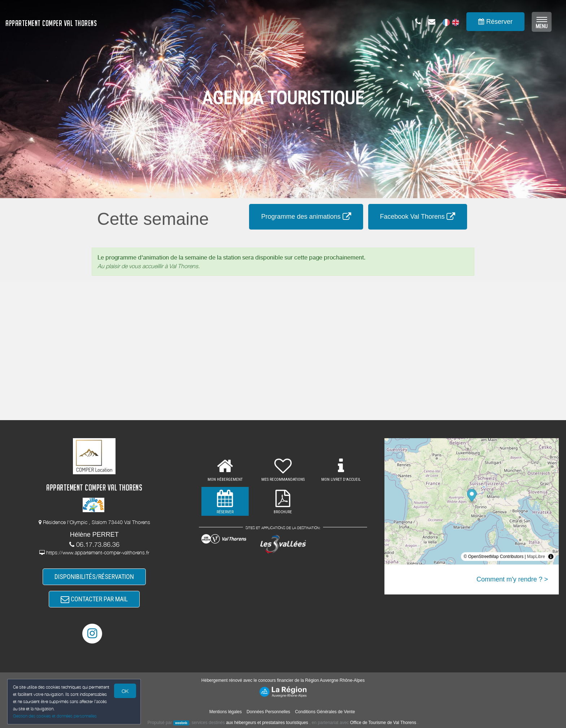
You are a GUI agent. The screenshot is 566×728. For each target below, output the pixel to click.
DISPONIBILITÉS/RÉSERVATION (94, 577)
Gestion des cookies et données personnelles (55, 716)
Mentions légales (226, 712)
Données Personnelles (268, 712)
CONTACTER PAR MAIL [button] (94, 599)
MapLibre (536, 557)
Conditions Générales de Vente (325, 712)
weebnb (181, 723)
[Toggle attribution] (551, 557)
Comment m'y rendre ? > (512, 579)
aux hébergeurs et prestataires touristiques (267, 723)
